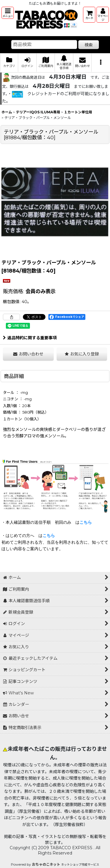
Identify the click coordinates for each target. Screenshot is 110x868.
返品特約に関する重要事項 (30, 338)
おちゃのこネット (46, 864)
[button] (8, 13)
